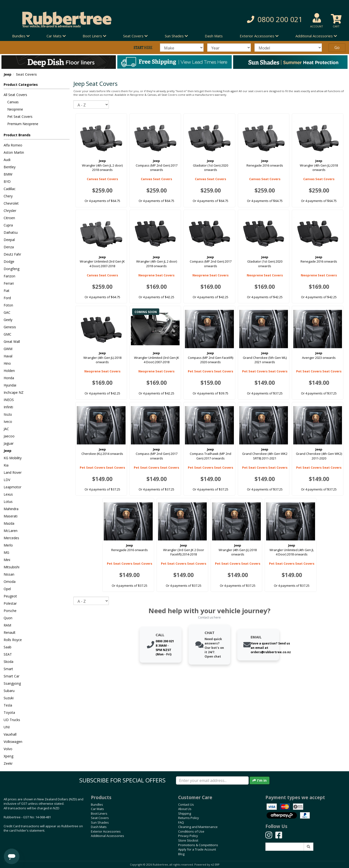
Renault (10, 632)
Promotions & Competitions (198, 845)
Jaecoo (9, 436)
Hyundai (10, 385)
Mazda (9, 523)
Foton (8, 305)
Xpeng (8, 756)
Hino (7, 363)
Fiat (7, 291)
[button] (250, 20)
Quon (8, 618)
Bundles (97, 804)
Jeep (8, 74)
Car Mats (97, 809)
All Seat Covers (15, 95)
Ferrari (9, 283)
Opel (7, 589)
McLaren (11, 531)
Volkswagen (13, 742)
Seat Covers (100, 818)
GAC (7, 312)
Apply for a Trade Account (197, 849)
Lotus (8, 502)
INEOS (9, 400)
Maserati (11, 516)
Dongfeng (12, 269)
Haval (8, 356)
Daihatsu (11, 232)
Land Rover (13, 472)
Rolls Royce (13, 640)
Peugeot (10, 596)
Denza (9, 247)
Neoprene (15, 109)
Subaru (9, 691)
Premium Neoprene (23, 124)
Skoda (8, 662)
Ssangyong (12, 683)
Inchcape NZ (14, 392)
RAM (7, 625)
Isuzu (8, 414)
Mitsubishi (12, 567)
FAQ (181, 822)
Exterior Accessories (106, 831)
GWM (8, 349)
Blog (181, 854)
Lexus (8, 494)
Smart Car (12, 676)
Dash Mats (214, 36)
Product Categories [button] (21, 84)
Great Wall (12, 342)
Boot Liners (99, 813)
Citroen (9, 218)
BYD (7, 181)
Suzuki (9, 698)
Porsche (10, 611)
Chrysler (10, 211)
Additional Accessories (107, 836)
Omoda (10, 582)
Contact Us (186, 804)
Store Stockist (188, 840)
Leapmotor (12, 487)
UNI (7, 727)
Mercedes (11, 538)
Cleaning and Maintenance (198, 827)
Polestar (10, 603)
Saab (8, 647)
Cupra (8, 225)
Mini (7, 560)
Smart (8, 669)
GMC (8, 334)
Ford (7, 298)
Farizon (9, 276)
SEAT (8, 654)
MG (6, 552)
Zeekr (8, 763)
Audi (7, 160)
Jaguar (9, 443)
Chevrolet (11, 203)
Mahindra (11, 509)
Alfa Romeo (13, 145)
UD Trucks (12, 720)
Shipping (185, 813)
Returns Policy (189, 818)
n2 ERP (215, 865)
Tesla (8, 705)
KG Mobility (13, 458)
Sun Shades (100, 822)
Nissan (9, 574)
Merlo (8, 545)
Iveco (8, 422)
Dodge (9, 261)
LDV (7, 480)
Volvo (8, 749)
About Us (185, 809)
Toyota (9, 712)
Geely (8, 320)
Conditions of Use (191, 831)
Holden (9, 371)
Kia (6, 465)
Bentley (10, 167)
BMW (8, 174)
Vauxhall (10, 734)
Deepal (9, 240)
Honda (9, 378)
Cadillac (10, 189)
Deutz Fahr (12, 254)
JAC (6, 429)
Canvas (13, 102)
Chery (8, 196)
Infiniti (8, 407)
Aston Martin (14, 152)
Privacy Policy (188, 836)
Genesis (10, 327)
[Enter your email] (212, 780)
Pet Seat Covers (20, 117)
